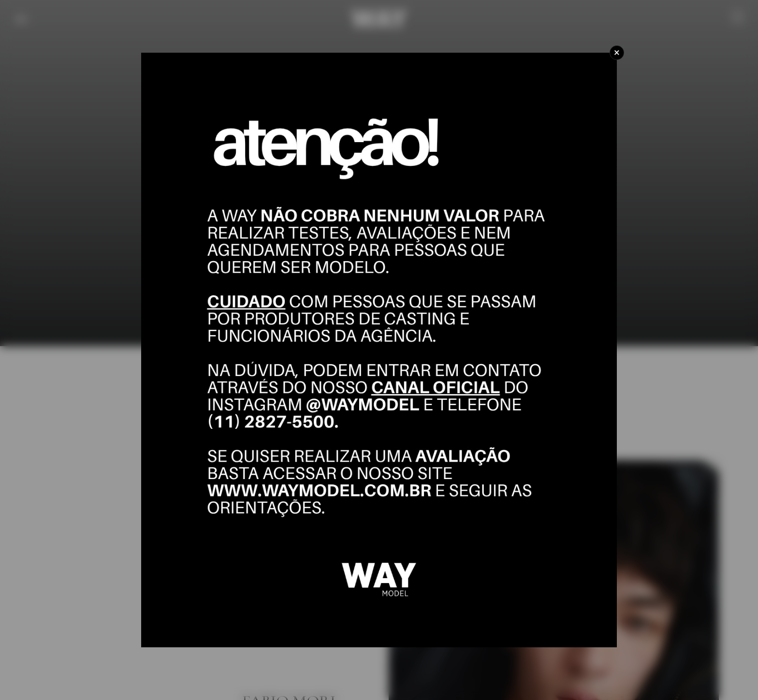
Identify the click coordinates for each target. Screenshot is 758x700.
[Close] (617, 53)
